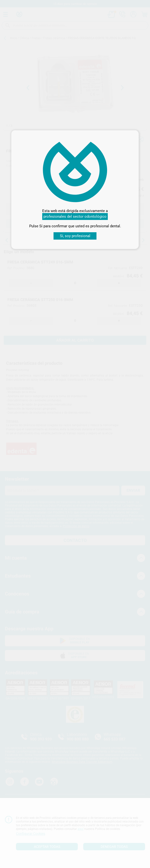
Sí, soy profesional (75, 236)
